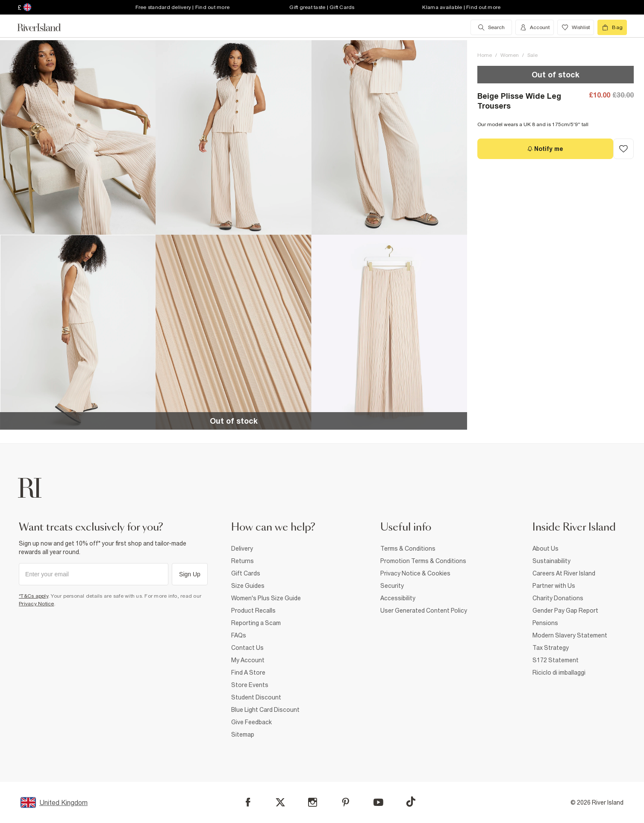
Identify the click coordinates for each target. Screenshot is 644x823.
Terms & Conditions (408, 549)
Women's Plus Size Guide (266, 598)
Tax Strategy (551, 648)
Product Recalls (253, 611)
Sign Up (190, 574)
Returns (243, 561)
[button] (78, 137)
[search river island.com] (491, 27)
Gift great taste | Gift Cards (322, 7)
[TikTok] (411, 802)
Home (485, 55)
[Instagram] (313, 802)
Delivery (242, 549)
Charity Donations (558, 598)
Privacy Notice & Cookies (415, 573)
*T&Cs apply (34, 596)
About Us (545, 549)
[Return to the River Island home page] (45, 27)
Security (392, 586)
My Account (248, 660)
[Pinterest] (346, 802)
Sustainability (551, 561)
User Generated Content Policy (424, 611)
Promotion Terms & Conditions (423, 561)
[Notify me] (545, 149)
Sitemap (243, 735)
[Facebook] (248, 802)
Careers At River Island (564, 573)
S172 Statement (556, 660)
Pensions (545, 623)
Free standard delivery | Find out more (183, 7)
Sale (532, 55)
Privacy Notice (37, 604)
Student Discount (256, 697)
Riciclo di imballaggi (559, 673)
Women (510, 55)
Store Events (250, 685)
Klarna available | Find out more (461, 7)
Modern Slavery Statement (570, 635)
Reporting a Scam (256, 623)
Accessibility (398, 598)
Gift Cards (246, 573)
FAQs (239, 635)
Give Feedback (251, 722)
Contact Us (247, 648)
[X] (280, 802)
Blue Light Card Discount (265, 710)
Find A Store (248, 673)
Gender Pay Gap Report (565, 611)
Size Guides (248, 586)
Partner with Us (554, 586)
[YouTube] (378, 802)
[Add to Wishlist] (623, 149)
